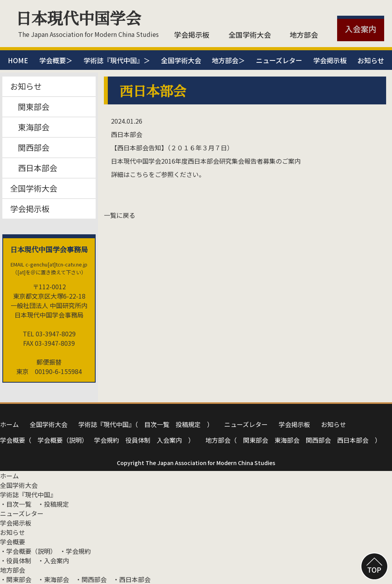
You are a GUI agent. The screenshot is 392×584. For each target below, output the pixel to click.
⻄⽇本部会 (353, 440)
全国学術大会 (250, 35)
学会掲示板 (192, 35)
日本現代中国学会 (78, 17)
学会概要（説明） (63, 440)
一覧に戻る (120, 215)
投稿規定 (188, 424)
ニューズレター (279, 60)
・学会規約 (75, 551)
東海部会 (30, 127)
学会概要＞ (56, 60)
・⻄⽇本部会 (132, 579)
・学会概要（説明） (27, 551)
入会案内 (361, 29)
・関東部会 (16, 579)
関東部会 (30, 107)
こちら (139, 174)
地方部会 (304, 35)
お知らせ (371, 60)
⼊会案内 (169, 440)
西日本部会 (34, 168)
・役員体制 (16, 560)
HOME (18, 60)
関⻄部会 (318, 440)
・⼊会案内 (53, 560)
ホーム (9, 424)
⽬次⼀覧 (157, 424)
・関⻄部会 (91, 579)
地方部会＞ (228, 60)
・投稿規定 (53, 504)
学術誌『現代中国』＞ (117, 60)
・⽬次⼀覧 (16, 504)
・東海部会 (53, 579)
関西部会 (30, 147)
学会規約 (107, 440)
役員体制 (138, 440)
